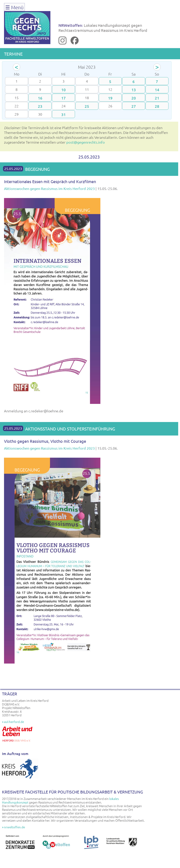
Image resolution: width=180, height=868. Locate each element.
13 (134, 90)
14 (157, 90)
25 (87, 106)
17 (63, 98)
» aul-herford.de (13, 722)
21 (157, 98)
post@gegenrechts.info (86, 142)
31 (63, 115)
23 (40, 106)
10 (63, 90)
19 (110, 98)
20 (134, 98)
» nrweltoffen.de (14, 827)
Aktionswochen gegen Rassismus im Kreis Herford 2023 (49, 188)
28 (157, 106)
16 (40, 98)
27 (134, 106)
